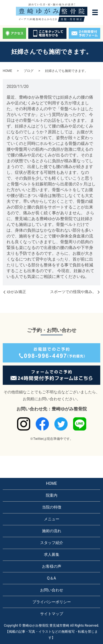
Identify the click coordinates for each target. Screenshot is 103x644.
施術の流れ (52, 531)
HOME (7, 71)
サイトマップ (52, 614)
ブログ (29, 71)
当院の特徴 (52, 507)
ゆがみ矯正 (16, 292)
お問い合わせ (52, 590)
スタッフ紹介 (52, 543)
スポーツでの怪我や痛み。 (73, 292)
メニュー (52, 519)
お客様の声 (52, 566)
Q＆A (51, 578)
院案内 (52, 495)
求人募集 (52, 554)
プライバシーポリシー (52, 602)
